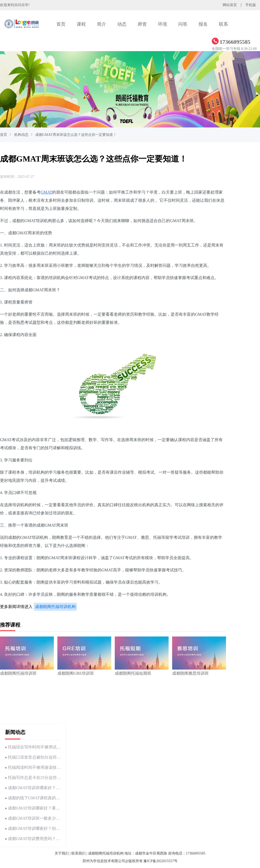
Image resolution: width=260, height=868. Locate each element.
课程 (81, 24)
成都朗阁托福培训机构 (55, 607)
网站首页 (230, 5)
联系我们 (78, 853)
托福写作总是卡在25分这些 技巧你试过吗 (33, 778)
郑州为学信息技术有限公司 (104, 861)
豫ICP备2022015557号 (160, 861)
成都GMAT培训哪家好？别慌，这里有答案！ (33, 828)
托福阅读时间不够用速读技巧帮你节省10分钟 (33, 767)
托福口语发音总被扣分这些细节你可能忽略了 (33, 757)
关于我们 (62, 853)
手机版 (251, 5)
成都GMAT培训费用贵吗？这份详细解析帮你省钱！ (33, 839)
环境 (162, 24)
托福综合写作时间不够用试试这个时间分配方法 (33, 747)
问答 (183, 24)
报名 (203, 24)
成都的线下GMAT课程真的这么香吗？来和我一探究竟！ (33, 798)
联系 (223, 24)
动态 (122, 24)
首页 (61, 24)
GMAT (46, 192)
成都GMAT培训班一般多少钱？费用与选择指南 (33, 818)
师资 (142, 24)
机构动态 (21, 135)
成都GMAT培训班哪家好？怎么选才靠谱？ (33, 788)
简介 (102, 24)
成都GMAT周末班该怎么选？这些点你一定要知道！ (76, 135)
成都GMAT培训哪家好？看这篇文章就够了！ (33, 808)
